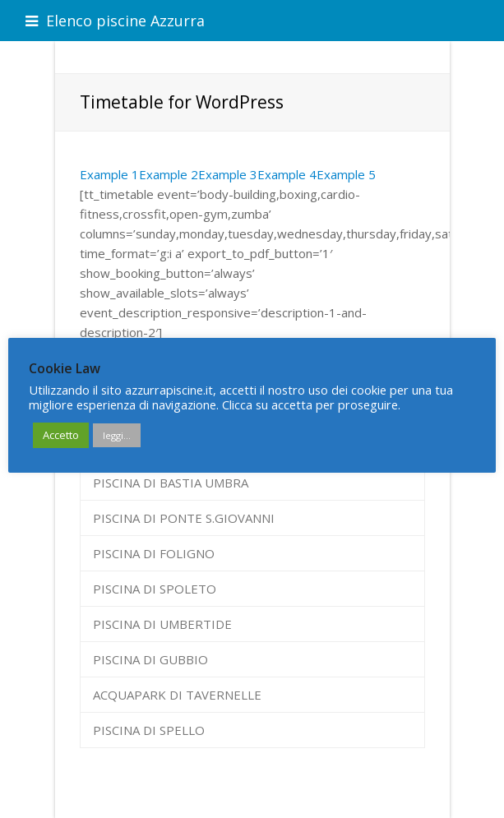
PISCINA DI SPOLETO (155, 589)
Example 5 (346, 174)
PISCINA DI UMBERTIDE (162, 624)
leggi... (117, 435)
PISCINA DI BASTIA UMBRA (171, 483)
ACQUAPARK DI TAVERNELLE (177, 695)
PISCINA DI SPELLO (149, 730)
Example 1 (109, 174)
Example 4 (287, 174)
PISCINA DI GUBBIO (150, 659)
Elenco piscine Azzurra (115, 21)
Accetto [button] (61, 435)
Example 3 (228, 174)
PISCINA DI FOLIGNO (154, 553)
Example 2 (169, 174)
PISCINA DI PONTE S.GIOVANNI (184, 518)
